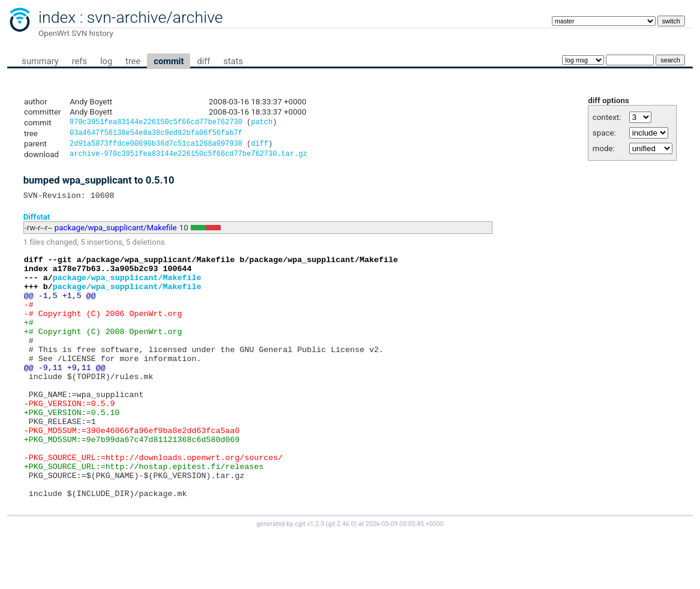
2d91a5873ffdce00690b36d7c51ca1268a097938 (156, 147)
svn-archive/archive (155, 17)
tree (133, 61)
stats (233, 61)
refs (79, 61)
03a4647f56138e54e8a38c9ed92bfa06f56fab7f (156, 135)
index (57, 17)
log (106, 61)
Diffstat (37, 222)
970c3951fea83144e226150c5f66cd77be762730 (156, 123)
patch (262, 123)
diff (203, 61)
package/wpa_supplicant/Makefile (116, 234)
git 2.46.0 (341, 578)
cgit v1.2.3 (309, 578)
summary (40, 61)
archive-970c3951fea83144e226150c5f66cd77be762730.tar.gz (188, 158)
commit (169, 61)
